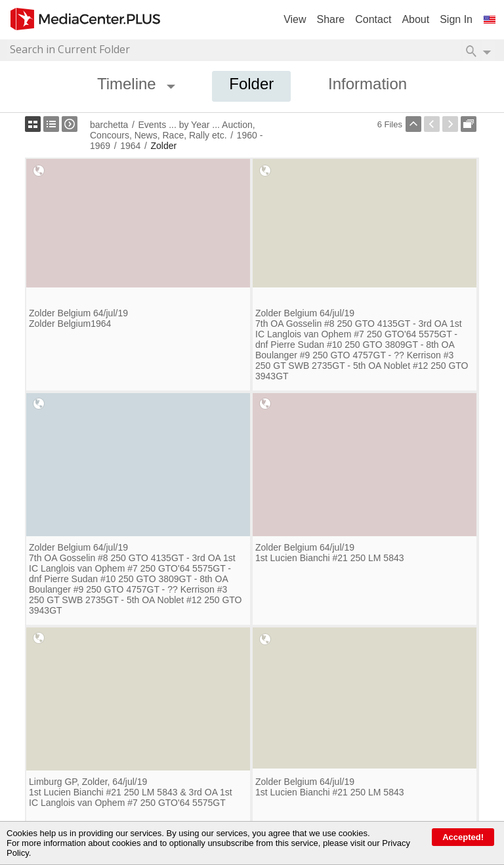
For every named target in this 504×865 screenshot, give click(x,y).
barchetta (109, 125)
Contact (373, 19)
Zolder (163, 146)
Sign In (456, 19)
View (295, 19)
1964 (130, 146)
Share (331, 19)
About (415, 19)
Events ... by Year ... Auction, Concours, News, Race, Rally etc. (173, 130)
